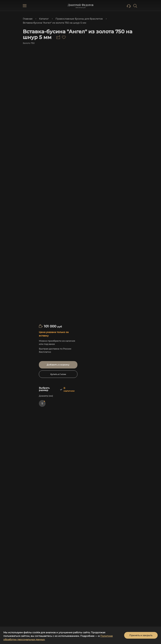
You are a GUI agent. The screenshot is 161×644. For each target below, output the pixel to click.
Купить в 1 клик (58, 374)
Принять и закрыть (141, 635)
